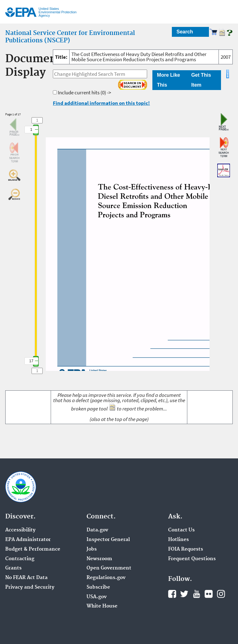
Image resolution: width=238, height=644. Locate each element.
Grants (13, 568)
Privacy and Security (30, 587)
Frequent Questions (192, 559)
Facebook (172, 594)
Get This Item (201, 80)
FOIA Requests (186, 549)
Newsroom (99, 559)
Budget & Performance (33, 549)
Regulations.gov (106, 578)
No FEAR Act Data (26, 578)
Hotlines (178, 540)
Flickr (209, 594)
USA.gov (97, 597)
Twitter (184, 594)
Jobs (92, 549)
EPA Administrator (28, 540)
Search (185, 32)
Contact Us (181, 530)
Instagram (221, 594)
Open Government (109, 568)
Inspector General (108, 540)
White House (102, 606)
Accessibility (20, 530)
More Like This (169, 80)
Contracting (20, 559)
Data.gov (97, 530)
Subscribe (98, 587)
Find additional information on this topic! (101, 103)
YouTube (197, 594)
